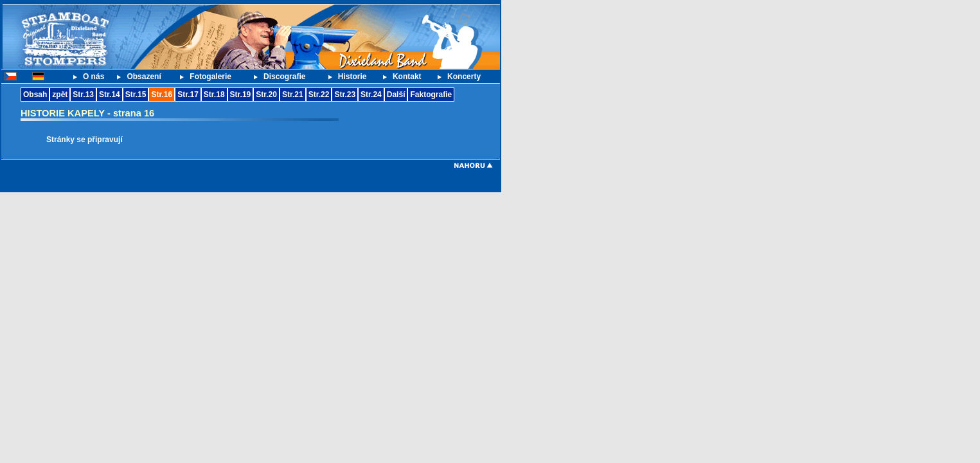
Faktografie (431, 95)
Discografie (284, 77)
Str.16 (162, 95)
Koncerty (464, 77)
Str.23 (345, 95)
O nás (94, 77)
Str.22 (319, 95)
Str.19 (241, 95)
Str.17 (188, 95)
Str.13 (83, 95)
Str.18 (214, 95)
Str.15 (136, 95)
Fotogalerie (210, 77)
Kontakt (407, 77)
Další (396, 95)
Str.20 (266, 95)
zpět (60, 95)
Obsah (35, 95)
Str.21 (293, 95)
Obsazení (144, 77)
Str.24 (371, 95)
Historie (352, 77)
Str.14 (110, 95)
